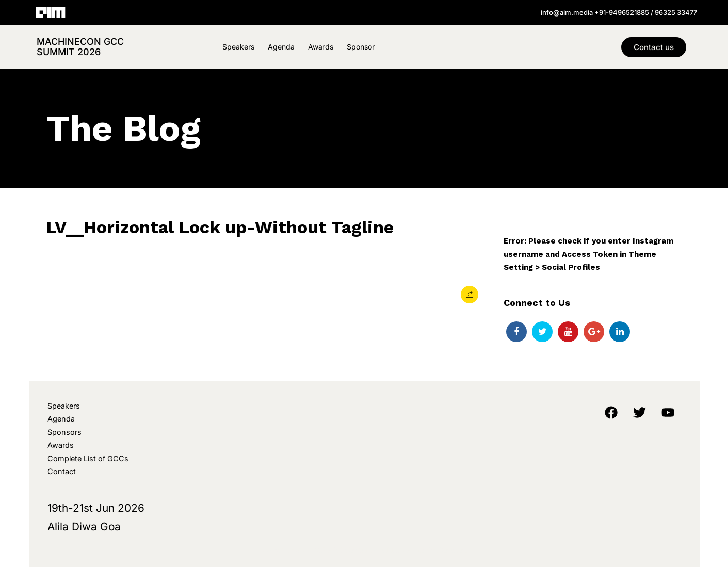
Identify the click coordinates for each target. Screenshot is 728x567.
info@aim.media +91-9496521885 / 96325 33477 (619, 12)
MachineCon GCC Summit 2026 (80, 47)
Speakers (238, 47)
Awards (321, 47)
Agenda (281, 47)
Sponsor (361, 47)
